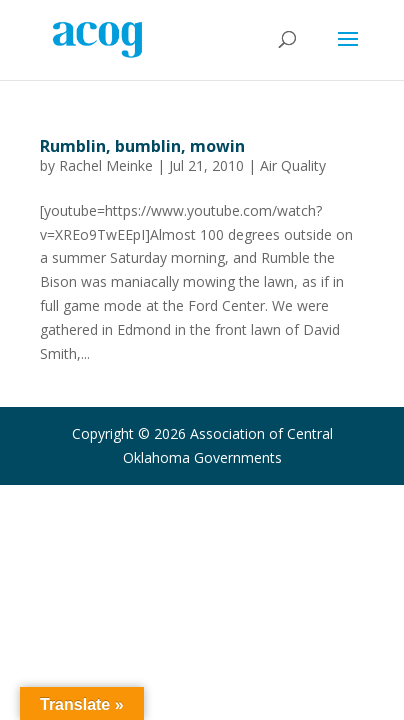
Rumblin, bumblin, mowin (142, 146)
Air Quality (293, 165)
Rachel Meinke (106, 165)
